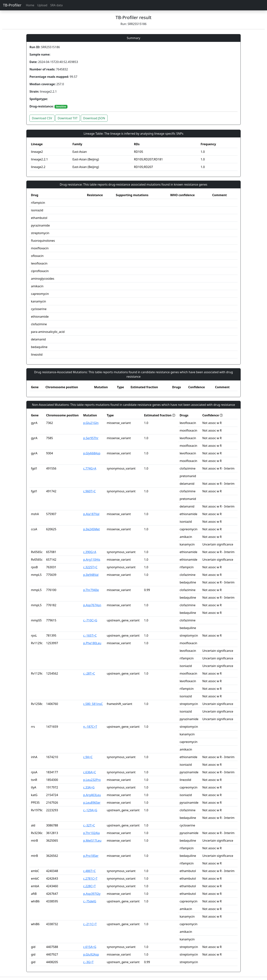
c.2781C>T (90, 878)
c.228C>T (90, 886)
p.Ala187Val (91, 514)
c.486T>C (90, 871)
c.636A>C (90, 772)
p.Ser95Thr (91, 438)
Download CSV (42, 118)
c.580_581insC (93, 704)
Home (30, 5)
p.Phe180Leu (92, 643)
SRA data (56, 5)
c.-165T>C (90, 635)
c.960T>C (90, 491)
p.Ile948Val (91, 575)
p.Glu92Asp (91, 954)
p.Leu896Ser (92, 803)
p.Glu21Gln (91, 423)
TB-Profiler (12, 5)
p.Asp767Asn (92, 605)
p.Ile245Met (92, 529)
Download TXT (68, 118)
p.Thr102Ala (92, 833)
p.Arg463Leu (92, 795)
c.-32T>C (89, 825)
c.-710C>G (90, 620)
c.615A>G (90, 947)
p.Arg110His (92, 560)
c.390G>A (90, 552)
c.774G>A (90, 468)
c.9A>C (88, 757)
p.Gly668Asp (92, 453)
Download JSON (94, 118)
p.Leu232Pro (92, 780)
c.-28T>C (89, 673)
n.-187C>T (90, 727)
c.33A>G (89, 787)
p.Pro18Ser (91, 856)
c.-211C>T (90, 924)
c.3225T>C (90, 567)
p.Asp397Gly (92, 894)
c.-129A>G (90, 810)
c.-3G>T (88, 962)
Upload (42, 5)
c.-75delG (90, 901)
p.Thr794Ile (91, 590)
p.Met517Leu (92, 841)
